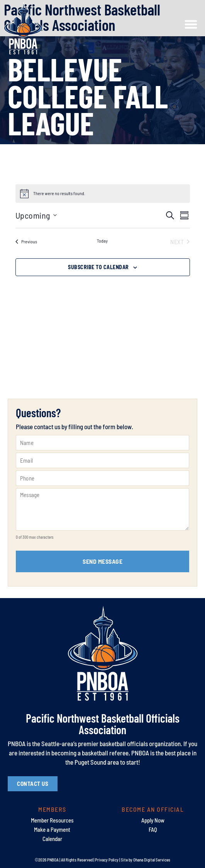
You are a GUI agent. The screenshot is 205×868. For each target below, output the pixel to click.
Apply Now (153, 820)
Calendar (52, 839)
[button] (191, 24)
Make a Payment (52, 829)
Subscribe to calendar (98, 267)
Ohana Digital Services (152, 860)
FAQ (153, 829)
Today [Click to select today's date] (102, 241)
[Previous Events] (26, 242)
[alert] (59, 193)
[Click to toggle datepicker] (36, 215)
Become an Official (153, 809)
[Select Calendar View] (184, 215)
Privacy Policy (107, 860)
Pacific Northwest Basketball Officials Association (103, 724)
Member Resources (52, 820)
